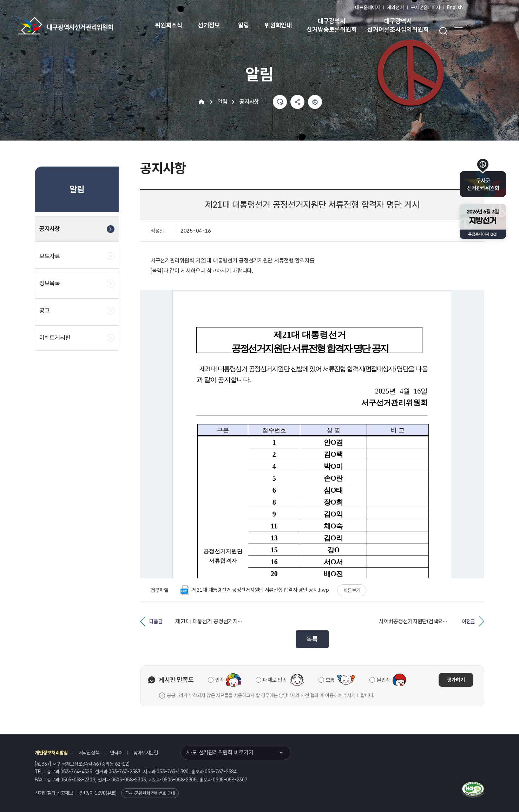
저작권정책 (89, 753)
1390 (100, 793)
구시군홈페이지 (425, 7)
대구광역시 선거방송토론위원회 (331, 25)
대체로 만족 (275, 680)
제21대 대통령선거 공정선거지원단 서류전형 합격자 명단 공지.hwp (255, 590)
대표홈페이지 (367, 7)
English (455, 7)
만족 (220, 680)
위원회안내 (278, 25)
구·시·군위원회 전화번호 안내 (150, 793)
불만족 (383, 680)
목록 (312, 639)
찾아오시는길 (146, 753)
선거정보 (209, 25)
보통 (330, 680)
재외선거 (395, 7)
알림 (244, 25)
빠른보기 (352, 590)
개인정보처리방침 (51, 753)
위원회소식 (169, 25)
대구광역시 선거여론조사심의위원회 (398, 25)
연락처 (116, 753)
